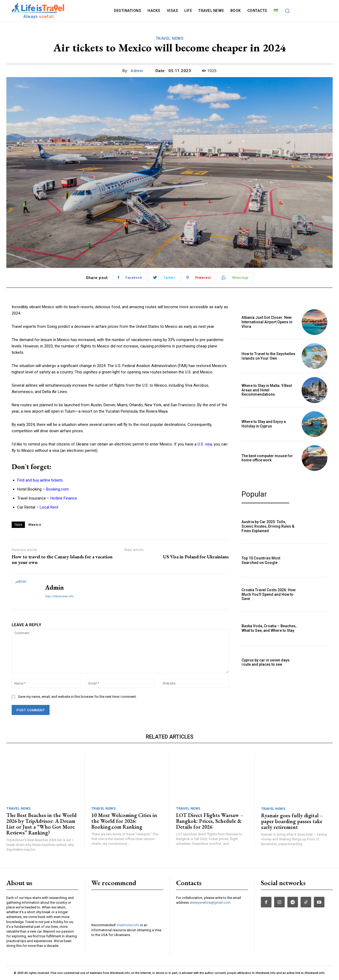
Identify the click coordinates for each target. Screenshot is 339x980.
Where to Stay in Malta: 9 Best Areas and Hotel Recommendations (267, 390)
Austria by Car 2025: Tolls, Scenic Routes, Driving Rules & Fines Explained (268, 526)
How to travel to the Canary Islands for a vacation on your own (62, 560)
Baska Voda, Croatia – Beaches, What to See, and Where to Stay (269, 628)
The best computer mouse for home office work (267, 458)
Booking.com (57, 489)
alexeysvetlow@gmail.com (210, 902)
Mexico (35, 525)
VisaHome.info (128, 925)
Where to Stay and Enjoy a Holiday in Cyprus (264, 424)
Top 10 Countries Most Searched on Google (261, 560)
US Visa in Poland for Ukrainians (196, 557)
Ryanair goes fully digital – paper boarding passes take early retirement (292, 821)
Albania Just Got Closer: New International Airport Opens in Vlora (267, 322)
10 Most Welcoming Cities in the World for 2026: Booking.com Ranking (124, 821)
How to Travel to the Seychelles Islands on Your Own (268, 356)
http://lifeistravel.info (59, 596)
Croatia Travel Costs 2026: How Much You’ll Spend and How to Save (269, 594)
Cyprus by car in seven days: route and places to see (266, 662)
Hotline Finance (64, 498)
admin (137, 71)
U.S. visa (205, 444)
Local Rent (49, 507)
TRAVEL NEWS (170, 38)
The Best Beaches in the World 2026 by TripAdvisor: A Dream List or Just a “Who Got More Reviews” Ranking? (41, 824)
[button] (287, 11)
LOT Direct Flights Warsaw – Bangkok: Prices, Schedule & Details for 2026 (210, 821)
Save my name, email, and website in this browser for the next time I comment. (77, 697)
